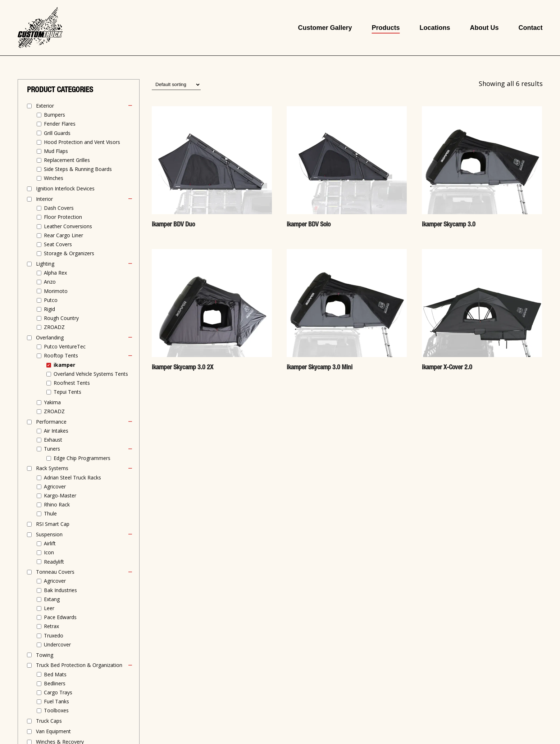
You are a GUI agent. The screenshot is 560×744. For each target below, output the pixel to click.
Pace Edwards (60, 617)
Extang (52, 599)
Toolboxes (56, 710)
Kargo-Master (60, 495)
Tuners (52, 449)
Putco (51, 300)
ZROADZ (54, 327)
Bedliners (55, 683)
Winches (54, 178)
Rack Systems (52, 468)
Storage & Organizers (69, 253)
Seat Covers (58, 244)
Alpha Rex (55, 273)
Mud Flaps (56, 151)
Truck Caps (49, 721)
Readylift (54, 562)
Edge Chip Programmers (82, 458)
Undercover (57, 644)
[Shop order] (176, 85)
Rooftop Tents (61, 355)
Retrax (51, 626)
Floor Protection (63, 217)
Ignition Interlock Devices (65, 188)
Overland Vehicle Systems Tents (91, 374)
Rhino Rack (57, 504)
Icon (49, 552)
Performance (51, 422)
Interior (44, 199)
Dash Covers (59, 208)
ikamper (64, 365)
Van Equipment (53, 731)
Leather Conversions (68, 226)
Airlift (50, 543)
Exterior (45, 106)
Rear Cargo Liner (63, 235)
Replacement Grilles (67, 160)
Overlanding (50, 337)
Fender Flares (60, 124)
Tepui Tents (67, 392)
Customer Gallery (325, 28)
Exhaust (53, 440)
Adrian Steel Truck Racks (72, 477)
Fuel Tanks (56, 701)
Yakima (52, 402)
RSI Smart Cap (53, 524)
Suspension (49, 534)
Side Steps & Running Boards (78, 169)
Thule (50, 513)
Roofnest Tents (72, 383)
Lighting (45, 264)
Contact (530, 28)
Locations (435, 28)
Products (386, 28)
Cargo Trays (58, 692)
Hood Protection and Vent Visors (82, 142)
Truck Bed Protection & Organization (79, 665)
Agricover (55, 486)
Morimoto (56, 291)
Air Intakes (56, 431)
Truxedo (54, 635)
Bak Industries (60, 590)
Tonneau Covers (55, 572)
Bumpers (54, 115)
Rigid (49, 309)
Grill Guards (57, 133)
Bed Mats (55, 674)
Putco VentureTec (65, 346)
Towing (45, 655)
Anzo (50, 282)
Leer (49, 608)
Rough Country (61, 318)
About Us (484, 28)
